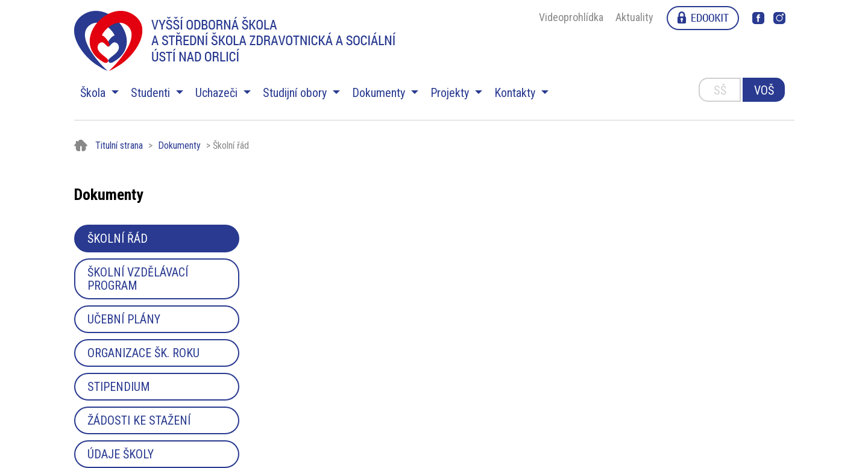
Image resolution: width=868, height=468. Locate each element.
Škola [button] (94, 93)
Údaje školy (121, 454)
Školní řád (118, 239)
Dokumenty (179, 145)
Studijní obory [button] (296, 93)
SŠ (720, 90)
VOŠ (764, 90)
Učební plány (124, 319)
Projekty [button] (451, 93)
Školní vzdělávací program (138, 279)
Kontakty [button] (516, 93)
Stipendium (119, 387)
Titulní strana (119, 145)
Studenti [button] (152, 93)
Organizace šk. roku (143, 353)
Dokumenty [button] (380, 93)
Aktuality (634, 17)
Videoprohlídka (571, 17)
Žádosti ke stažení (139, 420)
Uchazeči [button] (218, 93)
